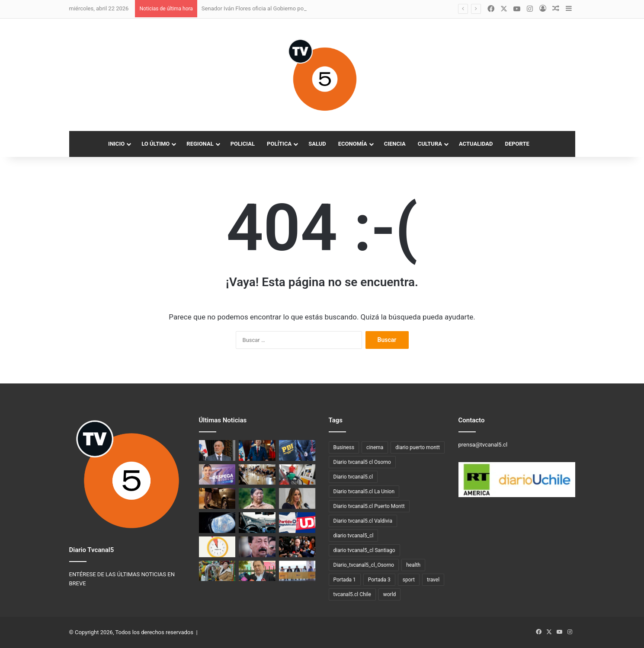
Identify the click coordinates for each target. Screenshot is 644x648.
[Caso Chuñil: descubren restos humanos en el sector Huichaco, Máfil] (257, 498)
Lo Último (155, 144)
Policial (243, 144)
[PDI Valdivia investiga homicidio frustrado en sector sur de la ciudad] (297, 450)
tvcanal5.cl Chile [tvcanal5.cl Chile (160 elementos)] (352, 594)
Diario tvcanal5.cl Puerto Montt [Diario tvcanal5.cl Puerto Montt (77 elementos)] (369, 506)
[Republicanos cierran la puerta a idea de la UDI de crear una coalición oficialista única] (297, 523)
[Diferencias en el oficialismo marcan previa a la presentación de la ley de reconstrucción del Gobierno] (257, 475)
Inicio (116, 144)
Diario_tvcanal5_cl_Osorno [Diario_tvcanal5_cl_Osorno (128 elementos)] (364, 565)
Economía (353, 144)
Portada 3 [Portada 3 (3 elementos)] (379, 580)
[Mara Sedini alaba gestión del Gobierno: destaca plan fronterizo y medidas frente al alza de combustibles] (297, 498)
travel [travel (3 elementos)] (433, 580)
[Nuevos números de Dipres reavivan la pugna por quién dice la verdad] (297, 547)
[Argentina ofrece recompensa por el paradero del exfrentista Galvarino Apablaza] (257, 547)
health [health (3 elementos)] (413, 565)
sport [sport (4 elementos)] (409, 580)
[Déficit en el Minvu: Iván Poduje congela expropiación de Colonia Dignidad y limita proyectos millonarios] (257, 571)
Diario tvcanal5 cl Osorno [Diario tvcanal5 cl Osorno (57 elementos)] (362, 462)
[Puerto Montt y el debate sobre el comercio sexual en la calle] (217, 498)
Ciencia (395, 144)
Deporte (517, 144)
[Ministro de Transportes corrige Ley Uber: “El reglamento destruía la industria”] (257, 523)
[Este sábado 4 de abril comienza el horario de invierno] (217, 547)
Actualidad (476, 144)
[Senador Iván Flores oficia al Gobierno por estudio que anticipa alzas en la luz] (217, 450)
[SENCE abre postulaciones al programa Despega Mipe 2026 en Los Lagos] (217, 475)
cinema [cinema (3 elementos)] (375, 447)
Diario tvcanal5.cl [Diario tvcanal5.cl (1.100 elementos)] (353, 477)
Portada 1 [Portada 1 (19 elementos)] (345, 580)
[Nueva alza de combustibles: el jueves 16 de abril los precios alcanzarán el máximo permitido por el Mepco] (297, 475)
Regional (200, 144)
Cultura (430, 144)
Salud (317, 144)
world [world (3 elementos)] (390, 594)
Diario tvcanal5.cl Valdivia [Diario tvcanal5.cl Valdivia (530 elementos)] (363, 521)
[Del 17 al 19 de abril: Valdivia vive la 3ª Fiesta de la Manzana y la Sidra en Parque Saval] (217, 571)
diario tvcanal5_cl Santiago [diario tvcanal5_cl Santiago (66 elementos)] (364, 550)
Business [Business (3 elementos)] (344, 447)
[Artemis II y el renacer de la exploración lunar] (217, 523)
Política (279, 144)
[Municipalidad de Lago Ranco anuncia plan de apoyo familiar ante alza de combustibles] (297, 571)
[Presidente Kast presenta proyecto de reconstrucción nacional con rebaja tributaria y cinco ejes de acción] (257, 450)
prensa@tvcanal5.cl (483, 445)
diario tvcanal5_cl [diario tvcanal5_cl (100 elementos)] (354, 536)
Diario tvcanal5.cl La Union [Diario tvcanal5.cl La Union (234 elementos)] (364, 492)
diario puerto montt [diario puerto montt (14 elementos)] (418, 447)
